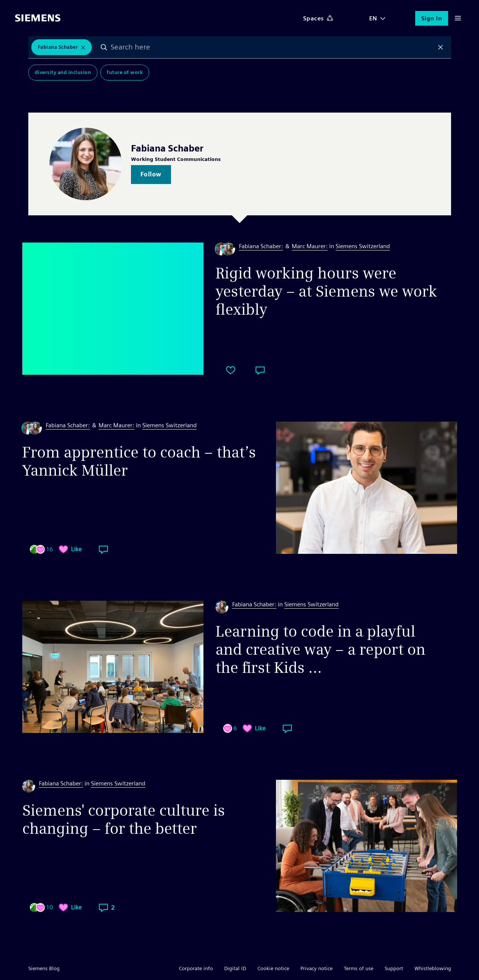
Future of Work (125, 72)
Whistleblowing (433, 968)
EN (373, 18)
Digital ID (235, 968)
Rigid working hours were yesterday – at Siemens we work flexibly (326, 291)
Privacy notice (317, 968)
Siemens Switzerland (363, 246)
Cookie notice (273, 968)
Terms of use (359, 968)
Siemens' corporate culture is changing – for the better (124, 819)
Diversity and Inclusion (63, 72)
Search (104, 47)
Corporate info (196, 968)
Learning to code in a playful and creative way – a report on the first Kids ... (320, 649)
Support (394, 968)
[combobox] (272, 47)
